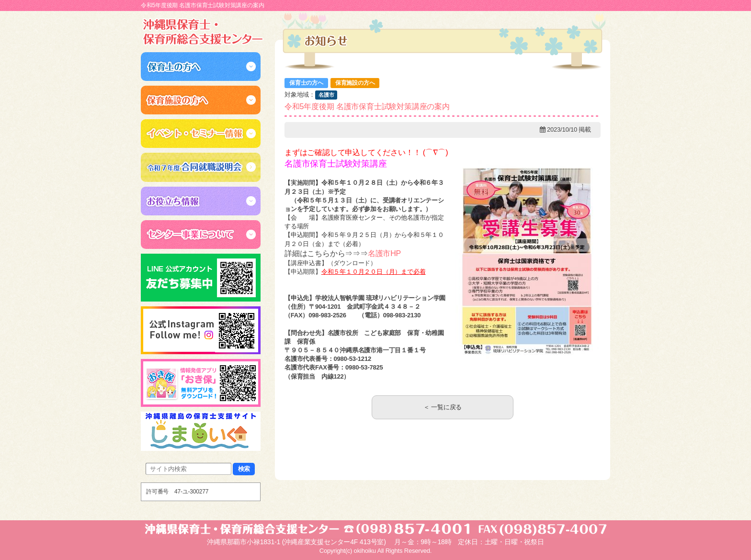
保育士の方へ (306, 83)
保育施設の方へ (355, 83)
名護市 (326, 95)
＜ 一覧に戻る (443, 407)
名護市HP (384, 253)
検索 (244, 469)
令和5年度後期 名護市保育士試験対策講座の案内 (367, 106)
